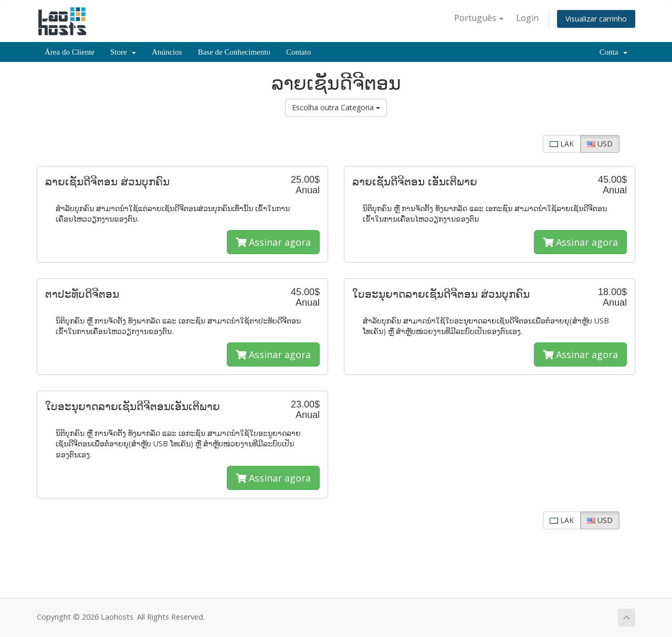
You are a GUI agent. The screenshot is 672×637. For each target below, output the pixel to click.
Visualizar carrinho (596, 19)
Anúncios (167, 52)
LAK (562, 144)
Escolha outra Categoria (336, 107)
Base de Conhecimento (234, 52)
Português (479, 18)
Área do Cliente (70, 52)
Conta (613, 52)
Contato (299, 52)
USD (600, 144)
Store (123, 52)
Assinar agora (273, 242)
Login (527, 18)
